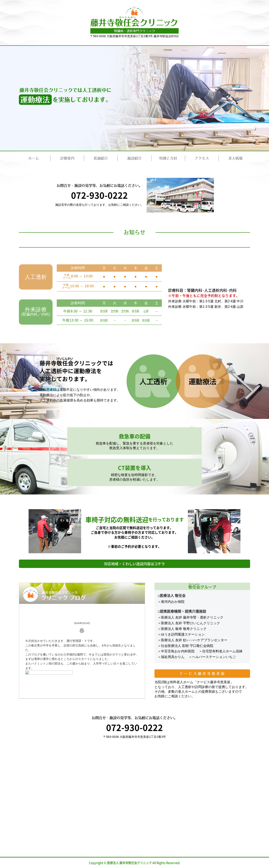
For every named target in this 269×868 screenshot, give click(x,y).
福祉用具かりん (173, 657)
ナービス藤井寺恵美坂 (202, 673)
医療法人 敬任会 (173, 595)
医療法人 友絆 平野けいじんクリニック (191, 623)
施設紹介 (134, 158)
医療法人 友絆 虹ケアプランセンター (194, 640)
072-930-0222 (99, 195)
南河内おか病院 (173, 602)
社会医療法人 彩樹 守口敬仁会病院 (187, 646)
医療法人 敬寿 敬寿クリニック (184, 629)
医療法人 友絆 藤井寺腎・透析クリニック (192, 617)
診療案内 (67, 158)
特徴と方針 (168, 158)
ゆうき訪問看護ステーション (183, 634)
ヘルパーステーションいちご (214, 657)
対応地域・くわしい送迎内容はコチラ (134, 564)
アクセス (202, 158)
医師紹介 (101, 158)
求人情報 (235, 158)
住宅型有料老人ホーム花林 (222, 651)
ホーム (34, 158)
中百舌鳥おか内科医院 (178, 651)
